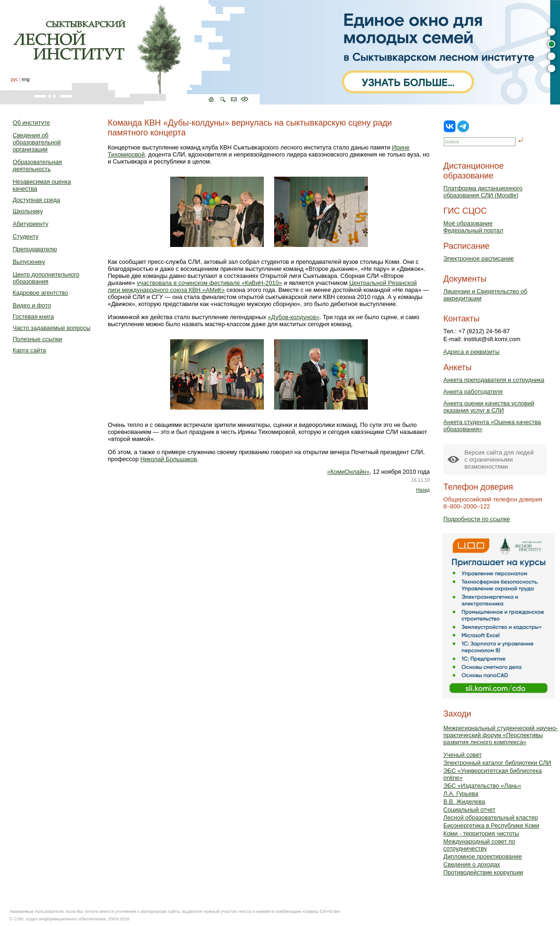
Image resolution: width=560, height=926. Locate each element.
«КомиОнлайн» (348, 472)
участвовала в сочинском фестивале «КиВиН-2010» (209, 283)
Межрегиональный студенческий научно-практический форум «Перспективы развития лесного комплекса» (500, 735)
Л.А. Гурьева (461, 794)
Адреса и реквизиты (471, 352)
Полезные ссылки (37, 339)
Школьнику (28, 211)
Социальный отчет (469, 810)
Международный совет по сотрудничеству (479, 845)
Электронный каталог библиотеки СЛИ (497, 763)
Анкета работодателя (473, 392)
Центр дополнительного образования (46, 278)
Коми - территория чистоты (481, 833)
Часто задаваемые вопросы (52, 328)
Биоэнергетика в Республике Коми (491, 825)
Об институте (31, 123)
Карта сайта (29, 350)
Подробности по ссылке (477, 519)
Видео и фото (32, 305)
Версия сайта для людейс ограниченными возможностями (499, 459)
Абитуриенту (30, 224)
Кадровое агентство (40, 293)
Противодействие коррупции (483, 872)
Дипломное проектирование (483, 856)
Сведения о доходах (472, 864)
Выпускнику (29, 262)
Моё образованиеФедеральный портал (473, 227)
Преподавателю (35, 249)
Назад (423, 490)
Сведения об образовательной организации (37, 142)
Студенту (26, 236)
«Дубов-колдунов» (293, 317)
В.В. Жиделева (464, 802)
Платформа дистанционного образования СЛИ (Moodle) (483, 192)
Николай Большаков (169, 459)
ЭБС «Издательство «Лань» (482, 786)
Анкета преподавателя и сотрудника (494, 380)
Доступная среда (36, 200)
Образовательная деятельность (37, 165)
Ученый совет (463, 755)
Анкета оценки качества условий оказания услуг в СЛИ (489, 407)
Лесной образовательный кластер (491, 818)
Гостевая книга (33, 317)
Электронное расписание (479, 258)
